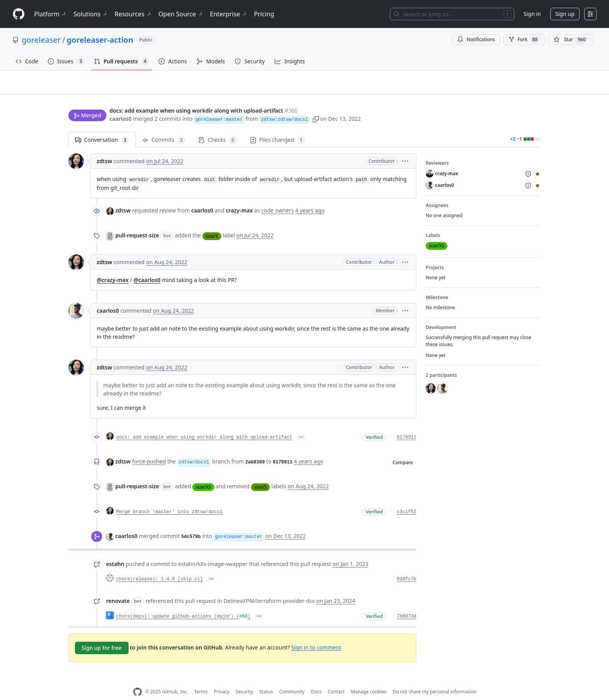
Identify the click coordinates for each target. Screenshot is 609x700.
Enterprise (229, 14)
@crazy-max (113, 268)
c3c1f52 (407, 500)
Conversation (102, 128)
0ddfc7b (407, 567)
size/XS (203, 475)
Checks (217, 128)
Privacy (222, 680)
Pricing (264, 14)
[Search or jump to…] (452, 14)
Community (292, 680)
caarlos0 (121, 104)
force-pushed (149, 449)
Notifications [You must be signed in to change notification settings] (476, 39)
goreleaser (41, 40)
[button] (316, 104)
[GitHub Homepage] (137, 680)
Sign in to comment (316, 635)
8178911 (407, 425)
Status (266, 680)
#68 (244, 604)
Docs (316, 680)
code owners (278, 198)
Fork (524, 40)
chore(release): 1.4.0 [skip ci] (159, 567)
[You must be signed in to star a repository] (571, 40)
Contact (336, 680)
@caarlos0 (147, 268)
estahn (115, 552)
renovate (118, 589)
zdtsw (104, 149)
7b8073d (407, 604)
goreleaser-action (100, 40)
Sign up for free (102, 635)
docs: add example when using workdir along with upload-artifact (204, 425)
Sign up (565, 14)
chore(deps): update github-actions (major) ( (178, 604)
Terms (201, 680)
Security (244, 680)
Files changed (278, 128)
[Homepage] (19, 14)
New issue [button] (517, 88)
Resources (133, 14)
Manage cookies (368, 680)
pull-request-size (137, 223)
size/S (212, 224)
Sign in (532, 14)
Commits (164, 128)
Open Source (181, 14)
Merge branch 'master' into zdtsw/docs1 (169, 500)
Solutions (91, 14)
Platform (51, 14)
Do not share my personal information (435, 680)
